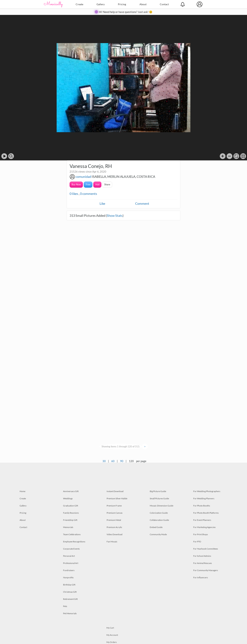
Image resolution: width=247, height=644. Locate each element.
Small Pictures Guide (159, 498)
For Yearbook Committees (206, 549)
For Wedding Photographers (207, 491)
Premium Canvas (115, 513)
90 (122, 461)
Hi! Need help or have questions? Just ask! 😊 (126, 12)
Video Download (115, 534)
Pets (65, 606)
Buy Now (76, 184)
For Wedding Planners (204, 498)
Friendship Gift (70, 520)
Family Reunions (71, 513)
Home (22, 491)
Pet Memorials (70, 613)
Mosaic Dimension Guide (162, 506)
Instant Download (115, 491)
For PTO (197, 542)
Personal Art (69, 556)
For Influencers (201, 577)
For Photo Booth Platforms (206, 513)
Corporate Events (71, 549)
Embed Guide (156, 527)
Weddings (68, 498)
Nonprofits (68, 577)
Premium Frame (114, 506)
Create (79, 4)
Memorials (68, 527)
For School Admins (202, 556)
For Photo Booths (202, 506)
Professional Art (71, 563)
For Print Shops (201, 534)
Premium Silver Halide (117, 498)
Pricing (122, 4)
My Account (112, 635)
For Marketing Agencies (204, 527)
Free (88, 184)
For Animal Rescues (203, 563)
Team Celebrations (72, 534)
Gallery (101, 4)
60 (113, 461)
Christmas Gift (70, 592)
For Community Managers (206, 570)
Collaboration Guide (159, 520)
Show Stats (115, 216)
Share (107, 184)
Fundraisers (69, 570)
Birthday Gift (69, 585)
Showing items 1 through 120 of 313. (121, 446)
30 (104, 461)
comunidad (83, 177)
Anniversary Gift (71, 491)
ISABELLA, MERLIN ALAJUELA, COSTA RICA (123, 177)
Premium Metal (114, 520)
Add (97, 184)
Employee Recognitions (74, 542)
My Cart (110, 628)
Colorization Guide (159, 513)
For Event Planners (202, 520)
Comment (142, 203)
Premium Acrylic (114, 527)
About (143, 4)
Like (102, 203)
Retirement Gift (70, 599)
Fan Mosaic (112, 542)
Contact (164, 4)
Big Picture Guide (158, 491)
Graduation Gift (71, 506)
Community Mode (158, 534)
